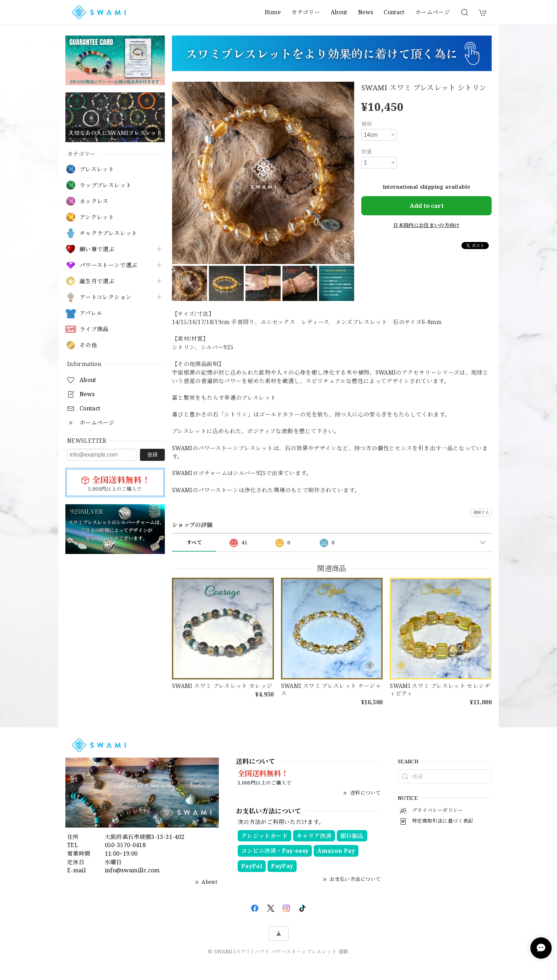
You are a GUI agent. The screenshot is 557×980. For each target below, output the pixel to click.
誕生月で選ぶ (97, 281)
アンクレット (97, 217)
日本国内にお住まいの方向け (426, 225)
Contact (394, 12)
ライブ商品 (94, 329)
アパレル (91, 313)
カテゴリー (306, 12)
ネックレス (94, 201)
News (366, 12)
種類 (367, 124)
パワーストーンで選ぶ (109, 265)
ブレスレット (97, 169)
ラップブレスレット (106, 185)
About (339, 12)
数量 (367, 151)
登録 (152, 454)
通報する (481, 512)
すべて (194, 542)
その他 (88, 345)
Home (273, 12)
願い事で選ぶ (97, 249)
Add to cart (427, 206)
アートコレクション (106, 297)
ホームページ (433, 12)
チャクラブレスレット (109, 233)
